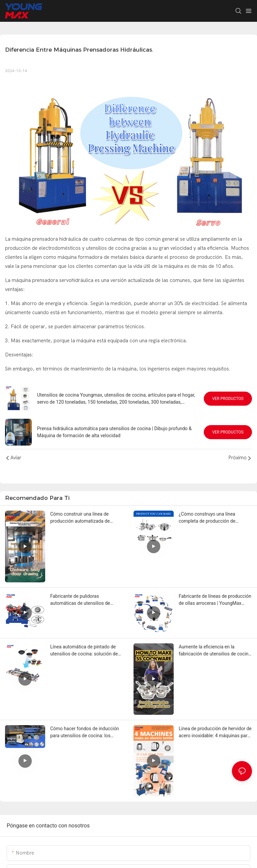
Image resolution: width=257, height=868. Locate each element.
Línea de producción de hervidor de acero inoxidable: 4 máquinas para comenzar (215, 733)
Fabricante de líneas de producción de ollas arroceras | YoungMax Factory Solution (215, 600)
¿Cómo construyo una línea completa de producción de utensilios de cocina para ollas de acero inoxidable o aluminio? (213, 518)
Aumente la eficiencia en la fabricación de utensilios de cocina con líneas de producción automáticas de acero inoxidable (215, 651)
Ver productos (228, 399)
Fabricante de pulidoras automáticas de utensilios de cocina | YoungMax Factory (80, 600)
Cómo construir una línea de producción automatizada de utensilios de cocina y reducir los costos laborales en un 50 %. (84, 518)
